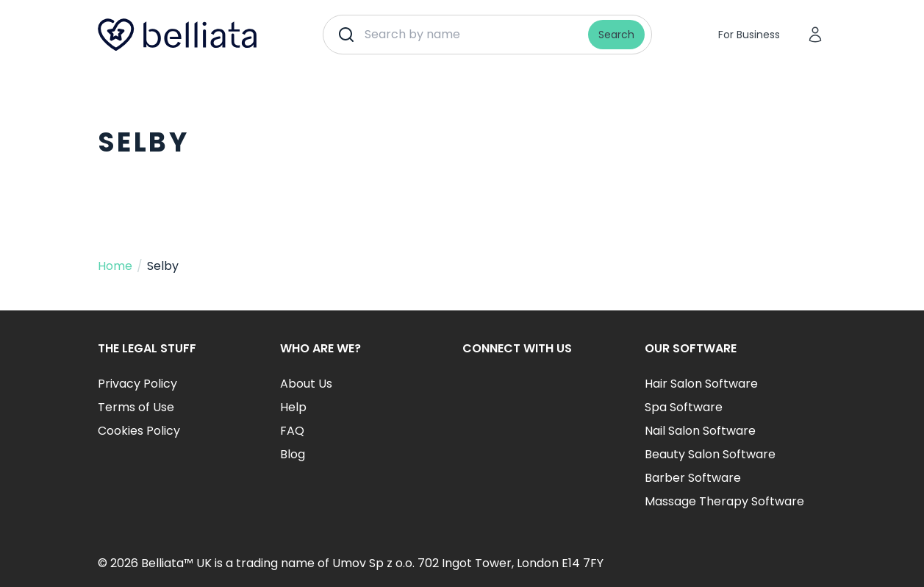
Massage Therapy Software (724, 501)
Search (616, 35)
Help (293, 407)
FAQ (292, 431)
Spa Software (684, 407)
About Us (306, 384)
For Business (749, 35)
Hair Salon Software (701, 384)
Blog (293, 454)
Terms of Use (136, 407)
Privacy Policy (137, 384)
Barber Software (693, 478)
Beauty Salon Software (710, 454)
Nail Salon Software (700, 431)
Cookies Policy (139, 431)
